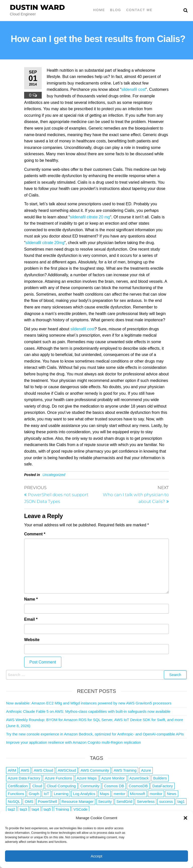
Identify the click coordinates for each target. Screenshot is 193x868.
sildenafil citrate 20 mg (90, 217)
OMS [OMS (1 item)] (29, 801)
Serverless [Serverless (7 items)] (146, 801)
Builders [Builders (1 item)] (160, 778)
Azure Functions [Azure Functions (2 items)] (58, 778)
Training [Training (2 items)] (62, 809)
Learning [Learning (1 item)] (61, 794)
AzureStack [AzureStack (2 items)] (139, 778)
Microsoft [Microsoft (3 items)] (138, 794)
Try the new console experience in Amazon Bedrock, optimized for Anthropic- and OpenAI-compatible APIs (95, 734)
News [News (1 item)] (172, 794)
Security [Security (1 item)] (105, 801)
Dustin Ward (37, 7)
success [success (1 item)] (166, 801)
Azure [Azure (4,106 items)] (146, 770)
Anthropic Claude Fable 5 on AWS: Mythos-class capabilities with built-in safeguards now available (88, 711)
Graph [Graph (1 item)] (34, 794)
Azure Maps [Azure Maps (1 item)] (87, 778)
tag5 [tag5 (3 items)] (47, 809)
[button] (185, 818)
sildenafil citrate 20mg (45, 243)
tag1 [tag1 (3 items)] (181, 801)
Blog (116, 10)
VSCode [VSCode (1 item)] (80, 809)
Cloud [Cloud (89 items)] (37, 786)
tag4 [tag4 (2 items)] (35, 809)
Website (32, 640)
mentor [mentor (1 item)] (119, 794)
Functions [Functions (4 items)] (16, 794)
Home (99, 10)
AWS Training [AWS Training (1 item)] (125, 770)
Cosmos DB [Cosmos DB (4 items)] (114, 786)
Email (31, 619)
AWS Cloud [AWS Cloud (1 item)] (43, 770)
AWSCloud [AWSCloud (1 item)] (67, 770)
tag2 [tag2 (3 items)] (11, 809)
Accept (96, 856)
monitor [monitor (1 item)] (156, 794)
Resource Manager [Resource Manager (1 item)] (78, 801)
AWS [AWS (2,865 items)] (25, 770)
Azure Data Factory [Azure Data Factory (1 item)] (24, 778)
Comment (35, 534)
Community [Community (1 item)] (90, 786)
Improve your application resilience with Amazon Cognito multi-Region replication (74, 742)
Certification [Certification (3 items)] (18, 786)
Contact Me (139, 10)
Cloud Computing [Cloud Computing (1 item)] (61, 786)
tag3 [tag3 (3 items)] (23, 809)
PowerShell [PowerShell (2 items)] (47, 801)
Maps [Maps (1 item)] (104, 794)
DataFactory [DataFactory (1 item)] (163, 786)
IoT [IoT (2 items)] (46, 794)
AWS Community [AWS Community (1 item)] (95, 770)
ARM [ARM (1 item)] (12, 770)
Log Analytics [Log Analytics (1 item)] (84, 794)
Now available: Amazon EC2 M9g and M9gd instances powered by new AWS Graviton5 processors (89, 703)
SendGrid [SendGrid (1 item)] (124, 801)
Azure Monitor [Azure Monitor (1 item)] (113, 778)
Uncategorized (54, 475)
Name (31, 599)
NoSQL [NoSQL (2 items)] (14, 801)
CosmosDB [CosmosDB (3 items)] (138, 786)
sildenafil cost (133, 89)
